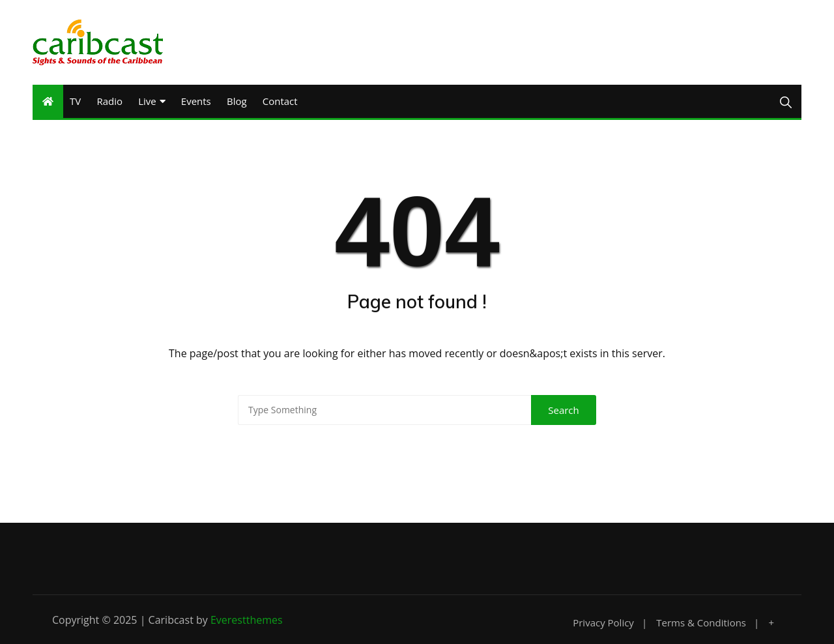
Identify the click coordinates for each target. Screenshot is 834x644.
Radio (109, 101)
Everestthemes (247, 620)
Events (196, 101)
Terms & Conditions (701, 623)
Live (147, 101)
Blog (237, 101)
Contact (280, 101)
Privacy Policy (603, 623)
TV (75, 101)
